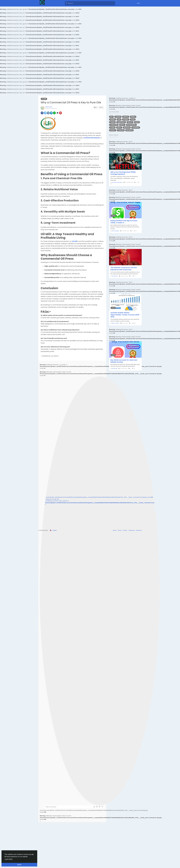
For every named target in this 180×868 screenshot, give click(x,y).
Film (119, 119)
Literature (114, 125)
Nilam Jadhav (116, 323)
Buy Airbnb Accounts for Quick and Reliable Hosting (124, 361)
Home (137, 122)
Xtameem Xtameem (117, 182)
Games (112, 122)
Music (122, 125)
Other (44, 99)
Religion (127, 128)
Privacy (125, 530)
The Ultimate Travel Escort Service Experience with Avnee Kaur (124, 269)
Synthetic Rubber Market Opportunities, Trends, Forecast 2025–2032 (125, 315)
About (115, 530)
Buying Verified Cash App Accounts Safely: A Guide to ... (124, 222)
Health (130, 122)
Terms (120, 530)
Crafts (126, 117)
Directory (139, 530)
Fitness (126, 119)
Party (119, 128)
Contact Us (132, 530)
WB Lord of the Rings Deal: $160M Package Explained (123, 173)
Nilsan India (49, 107)
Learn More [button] (9, 859)
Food (133, 119)
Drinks (113, 119)
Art (111, 117)
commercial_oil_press (50, 356)
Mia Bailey (115, 368)
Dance (133, 117)
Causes (118, 117)
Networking (131, 125)
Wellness (129, 130)
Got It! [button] (19, 865)
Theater (121, 130)
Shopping (136, 128)
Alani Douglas (116, 231)
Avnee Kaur (115, 276)
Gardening (121, 122)
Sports (113, 130)
